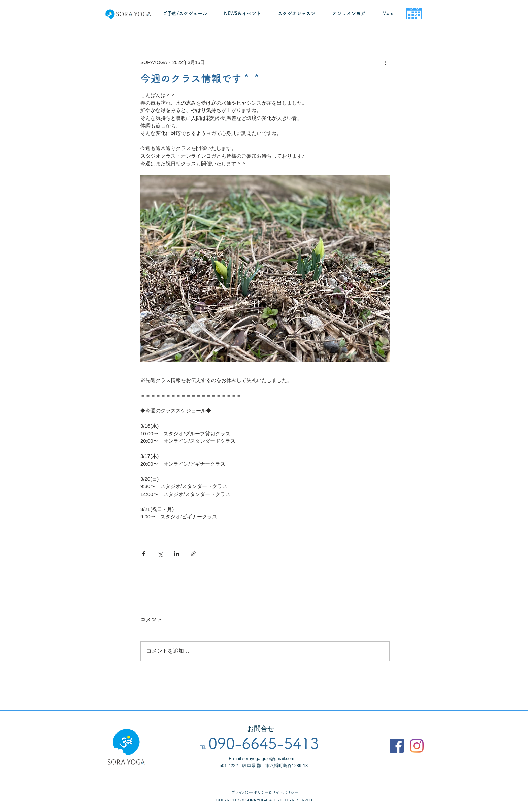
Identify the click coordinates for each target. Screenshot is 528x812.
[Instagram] (417, 746)
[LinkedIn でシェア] (177, 554)
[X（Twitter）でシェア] (160, 554)
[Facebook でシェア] (144, 554)
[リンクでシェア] (193, 554)
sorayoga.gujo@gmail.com (268, 759)
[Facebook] (397, 746)
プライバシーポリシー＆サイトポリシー (265, 792)
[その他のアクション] (386, 62)
